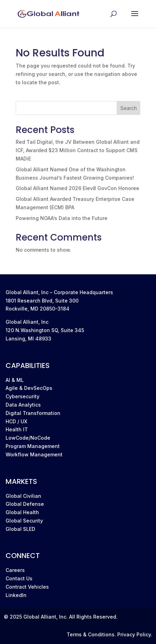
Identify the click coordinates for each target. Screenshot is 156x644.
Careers (15, 570)
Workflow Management (34, 454)
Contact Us (19, 578)
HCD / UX (16, 421)
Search (129, 108)
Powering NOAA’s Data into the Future (62, 218)
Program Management (33, 446)
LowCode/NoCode (28, 438)
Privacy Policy (134, 634)
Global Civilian (23, 496)
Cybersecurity (23, 396)
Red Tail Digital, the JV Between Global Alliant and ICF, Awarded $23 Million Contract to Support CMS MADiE (78, 150)
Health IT (17, 429)
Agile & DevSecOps (29, 388)
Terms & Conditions (91, 634)
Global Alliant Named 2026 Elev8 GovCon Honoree (77, 188)
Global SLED (20, 529)
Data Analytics (23, 405)
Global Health (22, 512)
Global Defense (25, 504)
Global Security (24, 521)
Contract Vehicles (27, 587)
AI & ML (15, 380)
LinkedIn (16, 595)
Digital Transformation (33, 413)
